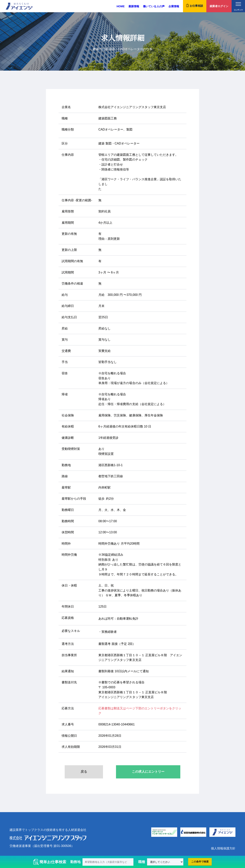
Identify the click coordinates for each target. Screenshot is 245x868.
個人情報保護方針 (223, 848)
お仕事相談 (195, 6)
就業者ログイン (219, 6)
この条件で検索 (200, 862)
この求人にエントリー (148, 772)
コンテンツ (238, 7)
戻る (84, 772)
